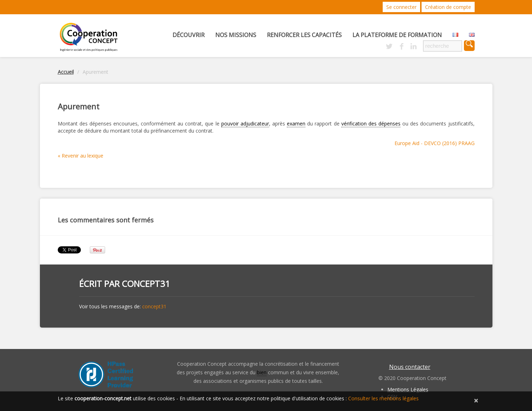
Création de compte (448, 7)
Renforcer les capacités (304, 35)
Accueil (66, 72)
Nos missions (236, 35)
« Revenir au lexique (81, 156)
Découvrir (188, 35)
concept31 (146, 284)
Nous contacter (410, 367)
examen (296, 124)
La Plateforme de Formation (397, 35)
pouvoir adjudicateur (245, 124)
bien (262, 372)
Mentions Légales (408, 389)
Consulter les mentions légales (383, 398)
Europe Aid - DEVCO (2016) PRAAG (435, 143)
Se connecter (401, 7)
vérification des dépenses (371, 124)
